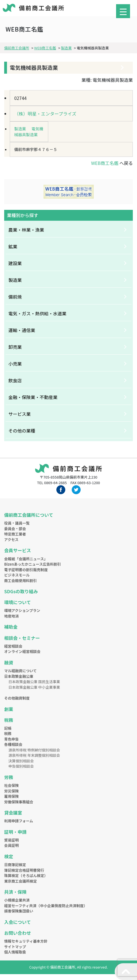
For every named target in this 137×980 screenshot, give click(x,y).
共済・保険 (15, 892)
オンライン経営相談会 (22, 651)
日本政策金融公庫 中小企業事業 (34, 687)
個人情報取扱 (15, 952)
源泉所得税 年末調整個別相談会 (34, 755)
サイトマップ (15, 947)
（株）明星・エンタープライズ (45, 114)
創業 (9, 709)
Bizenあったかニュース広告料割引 (33, 564)
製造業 (20, 129)
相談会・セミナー (22, 638)
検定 (9, 856)
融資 (9, 662)
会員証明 (11, 845)
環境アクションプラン (22, 610)
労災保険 (11, 791)
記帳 (8, 728)
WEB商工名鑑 (105, 163)
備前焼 (15, 297)
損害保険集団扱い (19, 911)
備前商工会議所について (29, 515)
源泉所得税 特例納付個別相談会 (34, 750)
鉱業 (13, 246)
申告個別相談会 (21, 766)
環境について (18, 602)
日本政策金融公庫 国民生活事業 (34, 682)
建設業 (15, 263)
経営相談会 (13, 646)
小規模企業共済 (17, 900)
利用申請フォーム (19, 821)
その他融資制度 (17, 698)
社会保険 (11, 785)
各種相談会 (13, 744)
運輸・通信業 (22, 330)
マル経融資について (21, 671)
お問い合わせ (18, 933)
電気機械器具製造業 (29, 132)
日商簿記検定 (15, 865)
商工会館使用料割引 (21, 581)
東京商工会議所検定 (21, 881)
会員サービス (18, 550)
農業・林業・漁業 (26, 230)
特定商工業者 (15, 534)
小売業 (15, 364)
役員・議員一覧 (17, 523)
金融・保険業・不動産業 (33, 397)
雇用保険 (11, 796)
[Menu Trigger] (123, 11)
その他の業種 (22, 431)
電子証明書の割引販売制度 (26, 570)
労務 (9, 777)
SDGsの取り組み (21, 591)
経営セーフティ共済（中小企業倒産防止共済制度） (46, 906)
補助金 (11, 627)
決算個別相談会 (21, 761)
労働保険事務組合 (19, 802)
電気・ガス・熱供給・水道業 (37, 313)
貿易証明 (11, 840)
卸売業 (15, 347)
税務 (9, 720)
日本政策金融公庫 (19, 676)
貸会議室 (13, 813)
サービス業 (20, 414)
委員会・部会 (15, 529)
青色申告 (11, 739)
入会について (18, 922)
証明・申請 (15, 832)
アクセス (11, 540)
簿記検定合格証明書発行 (24, 870)
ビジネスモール (17, 575)
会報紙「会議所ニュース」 (26, 559)
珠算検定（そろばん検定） (26, 875)
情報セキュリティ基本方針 (26, 941)
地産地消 (11, 616)
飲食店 (15, 380)
